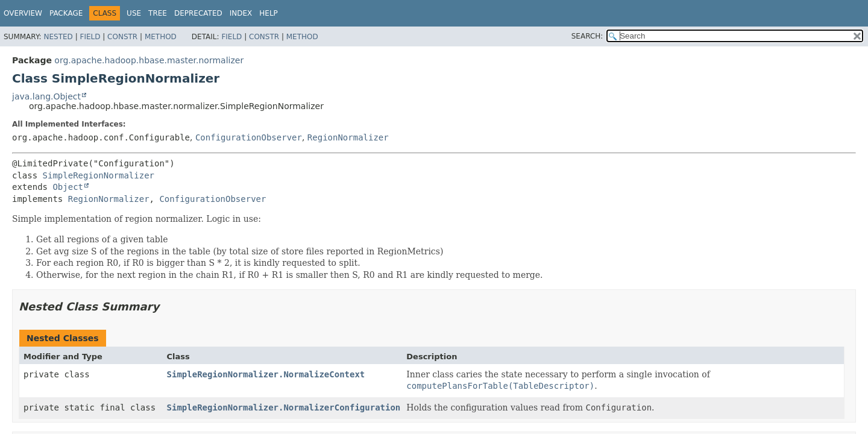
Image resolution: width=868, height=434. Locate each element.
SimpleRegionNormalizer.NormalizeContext (266, 374)
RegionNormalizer (348, 137)
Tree (158, 13)
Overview (23, 13)
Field (90, 37)
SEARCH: (587, 36)
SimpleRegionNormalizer (99, 175)
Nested (58, 37)
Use (134, 13)
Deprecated (198, 13)
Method (161, 37)
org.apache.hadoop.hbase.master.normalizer (149, 60)
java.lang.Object (46, 96)
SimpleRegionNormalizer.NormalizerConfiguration (284, 407)
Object (68, 187)
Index (241, 13)
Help (269, 13)
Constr (122, 37)
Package (66, 13)
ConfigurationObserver (249, 137)
